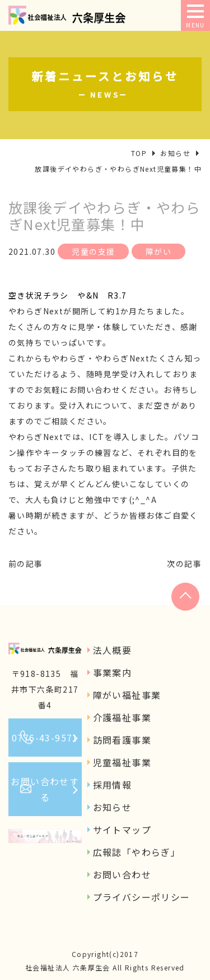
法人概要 (113, 650)
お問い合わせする (45, 789)
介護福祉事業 (122, 717)
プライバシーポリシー (142, 897)
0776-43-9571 (45, 738)
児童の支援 (93, 251)
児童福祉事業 (122, 762)
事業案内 (113, 672)
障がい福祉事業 (127, 695)
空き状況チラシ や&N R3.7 (67, 295)
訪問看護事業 (122, 740)
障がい (158, 251)
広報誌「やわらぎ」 (137, 852)
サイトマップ (122, 830)
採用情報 (113, 785)
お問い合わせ (122, 874)
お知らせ (113, 807)
